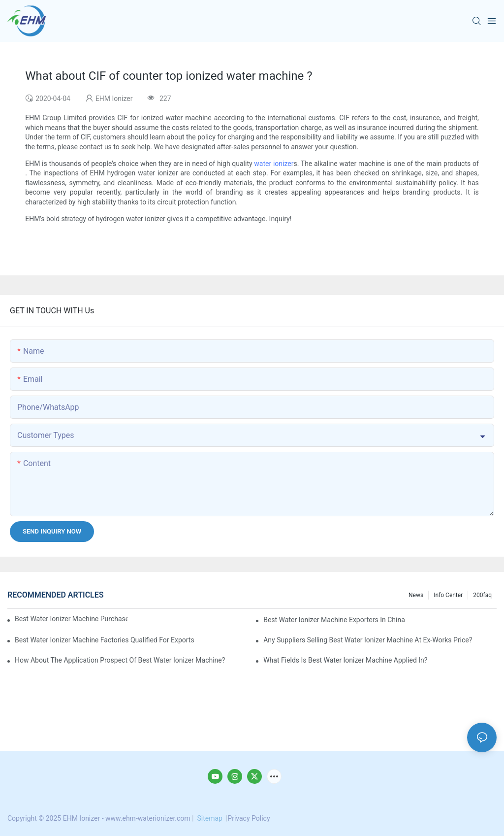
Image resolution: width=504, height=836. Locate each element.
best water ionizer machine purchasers (71, 619)
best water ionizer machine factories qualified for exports (105, 640)
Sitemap (210, 818)
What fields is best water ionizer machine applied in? (345, 660)
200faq (482, 595)
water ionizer (274, 164)
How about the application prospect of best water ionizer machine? (120, 660)
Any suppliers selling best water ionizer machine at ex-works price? (368, 640)
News (416, 595)
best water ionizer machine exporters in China (334, 620)
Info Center (448, 595)
